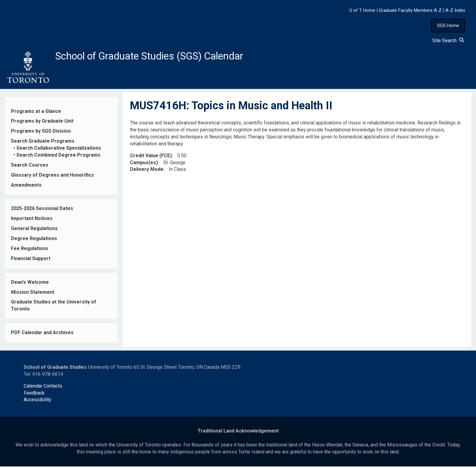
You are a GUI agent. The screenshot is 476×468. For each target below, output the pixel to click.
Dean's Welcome (30, 284)
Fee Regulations (30, 250)
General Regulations (34, 230)
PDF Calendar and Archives (42, 334)
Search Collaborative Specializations (59, 150)
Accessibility (37, 401)
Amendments (26, 187)
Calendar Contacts (43, 387)
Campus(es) (144, 164)
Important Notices (32, 220)
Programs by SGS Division (41, 133)
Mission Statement (33, 294)
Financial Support (31, 260)
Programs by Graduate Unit (42, 123)
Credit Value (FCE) (151, 157)
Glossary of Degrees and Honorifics (52, 176)
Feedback (34, 394)
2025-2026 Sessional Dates (42, 210)
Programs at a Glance (36, 113)
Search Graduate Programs (43, 143)
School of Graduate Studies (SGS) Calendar (160, 57)
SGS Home (448, 25)
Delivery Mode (147, 171)
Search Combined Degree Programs (58, 157)
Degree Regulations (34, 240)
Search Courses (30, 167)
